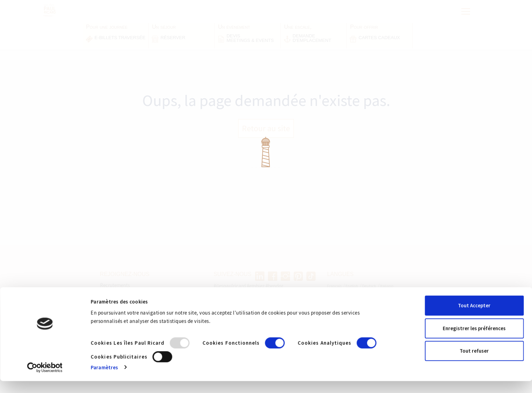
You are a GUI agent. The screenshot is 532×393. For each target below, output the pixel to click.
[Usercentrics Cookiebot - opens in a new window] (45, 379)
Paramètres (104, 379)
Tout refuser (474, 363)
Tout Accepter (474, 318)
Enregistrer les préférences (474, 340)
